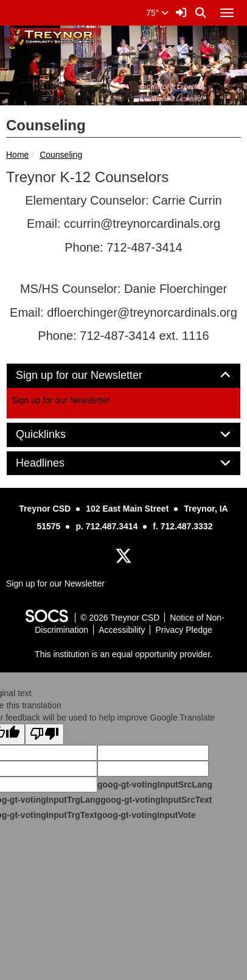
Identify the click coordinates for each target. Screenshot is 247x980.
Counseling (61, 155)
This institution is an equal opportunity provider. (123, 654)
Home (17, 155)
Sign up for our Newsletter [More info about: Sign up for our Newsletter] (61, 400)
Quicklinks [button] (54, 435)
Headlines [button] (54, 463)
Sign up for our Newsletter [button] (93, 375)
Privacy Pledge (183, 630)
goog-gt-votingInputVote (146, 815)
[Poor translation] (44, 734)
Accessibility (122, 630)
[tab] (123, 376)
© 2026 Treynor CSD (120, 618)
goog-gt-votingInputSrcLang (155, 784)
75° (157, 13)
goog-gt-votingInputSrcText (156, 800)
